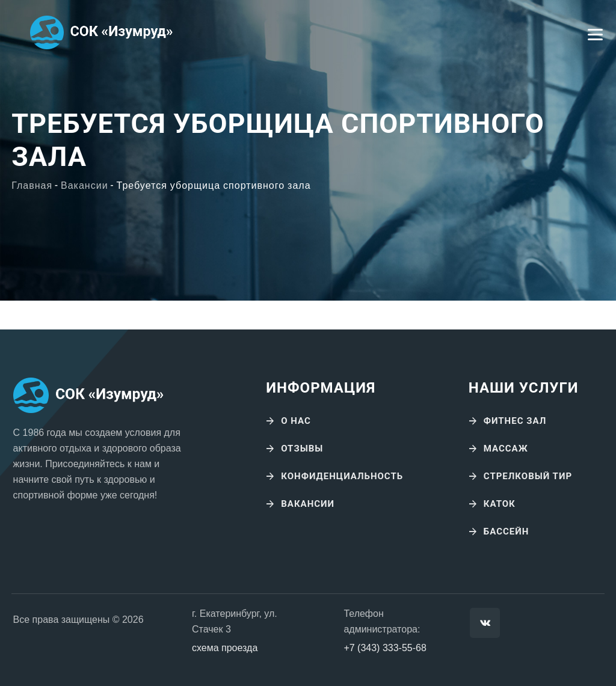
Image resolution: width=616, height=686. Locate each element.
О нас (296, 421)
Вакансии (85, 186)
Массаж (506, 449)
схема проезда (225, 648)
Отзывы (302, 449)
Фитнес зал (515, 421)
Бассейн (507, 531)
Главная (32, 186)
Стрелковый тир (528, 476)
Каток (500, 504)
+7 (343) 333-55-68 (385, 648)
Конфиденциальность (342, 476)
